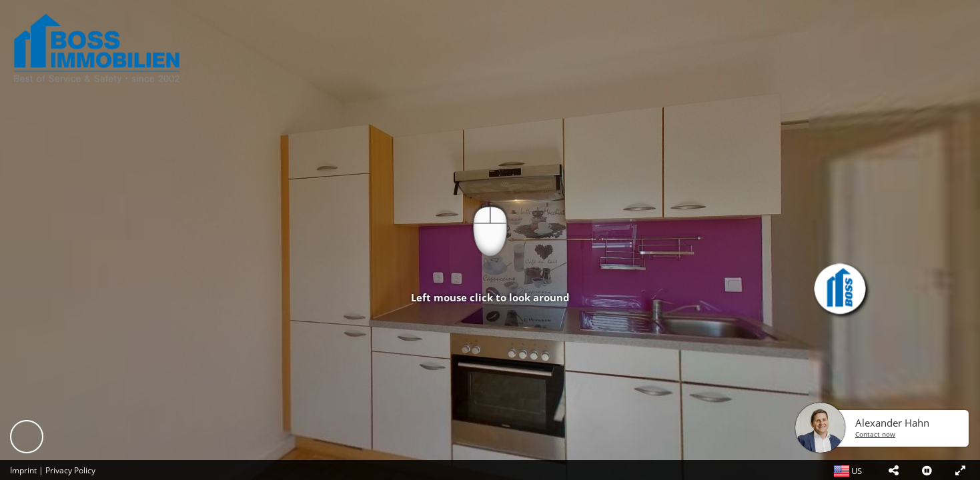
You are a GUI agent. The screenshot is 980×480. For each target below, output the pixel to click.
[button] (893, 470)
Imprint (23, 470)
